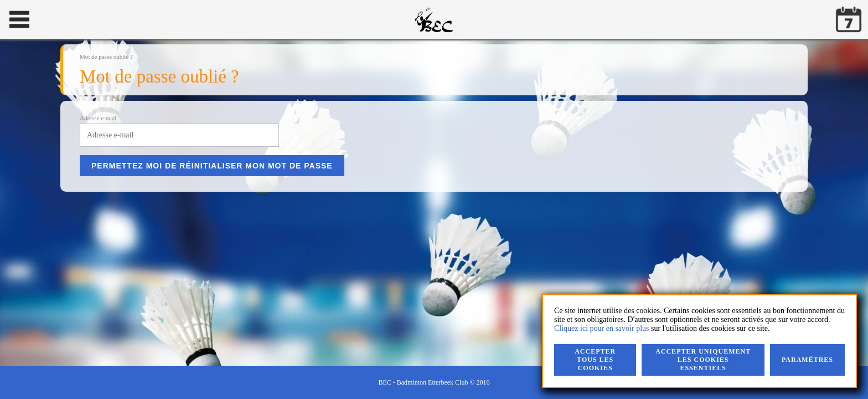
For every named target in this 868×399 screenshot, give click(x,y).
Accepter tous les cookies (595, 360)
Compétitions (219, 90)
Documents (367, 90)
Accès (319, 90)
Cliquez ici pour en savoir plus (601, 328)
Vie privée (457, 90)
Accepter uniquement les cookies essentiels (703, 360)
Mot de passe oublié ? (667, 29)
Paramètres (807, 360)
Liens (414, 90)
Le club (164, 90)
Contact (276, 90)
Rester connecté (602, 29)
